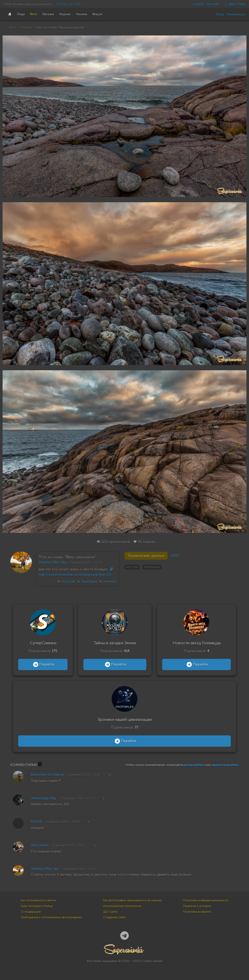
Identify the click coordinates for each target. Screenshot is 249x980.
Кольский (68, 581)
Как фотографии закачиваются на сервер (132, 900)
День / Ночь (233, 4)
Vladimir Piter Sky (53, 562)
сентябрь (110, 581)
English (198, 4)
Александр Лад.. (44, 798)
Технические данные (146, 556)
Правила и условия (197, 906)
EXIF (175, 556)
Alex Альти (40, 845)
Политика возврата (197, 912)
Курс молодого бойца (37, 906)
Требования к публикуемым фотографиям (51, 917)
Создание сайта (114, 917)
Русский (212, 4)
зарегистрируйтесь (225, 765)
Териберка (89, 581)
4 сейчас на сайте (68, 4)
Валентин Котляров (47, 775)
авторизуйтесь (194, 765)
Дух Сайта (110, 912)
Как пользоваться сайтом (39, 900)
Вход (220, 14)
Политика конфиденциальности (206, 900)
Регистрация (236, 14)
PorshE (37, 822)
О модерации (31, 912)
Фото (13, 27)
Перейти (43, 664)
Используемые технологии (122, 906)
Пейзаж (26, 27)
